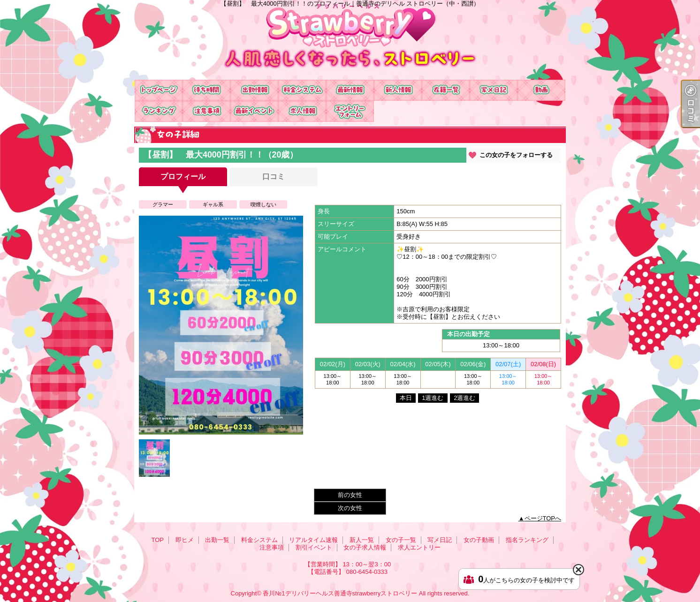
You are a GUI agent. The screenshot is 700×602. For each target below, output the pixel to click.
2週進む (464, 398)
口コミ (274, 177)
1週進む (433, 398)
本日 (406, 398)
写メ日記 (494, 90)
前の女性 (350, 495)
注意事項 (206, 111)
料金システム (302, 90)
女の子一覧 (446, 90)
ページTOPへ (543, 518)
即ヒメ (206, 90)
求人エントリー (350, 111)
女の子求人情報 (302, 111)
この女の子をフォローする (516, 155)
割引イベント (254, 111)
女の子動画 (541, 90)
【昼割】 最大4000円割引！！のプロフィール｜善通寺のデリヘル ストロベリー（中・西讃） (350, 40)
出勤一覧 (254, 90)
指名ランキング (159, 111)
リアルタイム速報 (350, 90)
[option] (221, 325)
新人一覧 (398, 90)
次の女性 (350, 508)
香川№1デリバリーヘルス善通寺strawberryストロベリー (340, 593)
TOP (159, 90)
